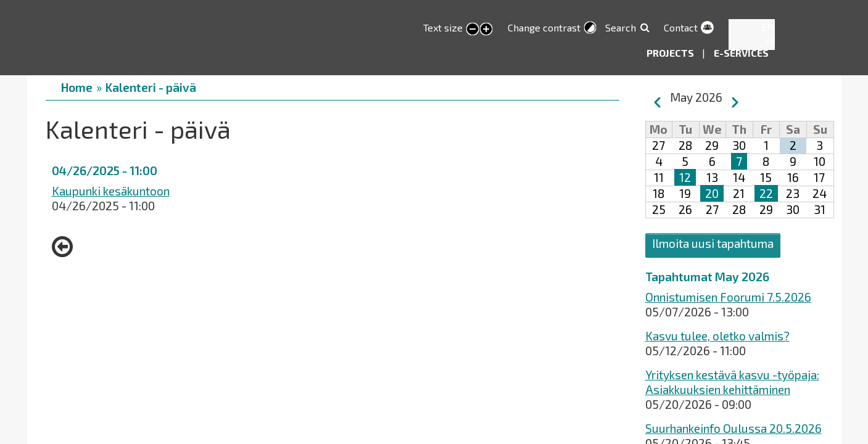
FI (770, 42)
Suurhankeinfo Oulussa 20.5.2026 (734, 428)
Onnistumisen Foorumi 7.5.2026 (728, 297)
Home (77, 87)
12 (685, 177)
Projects (671, 53)
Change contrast (544, 27)
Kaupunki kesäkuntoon (111, 191)
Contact (681, 27)
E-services (741, 53)
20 (712, 193)
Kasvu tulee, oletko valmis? (717, 336)
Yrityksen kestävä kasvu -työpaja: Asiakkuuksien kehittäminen (732, 382)
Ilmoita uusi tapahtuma (713, 243)
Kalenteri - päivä (151, 87)
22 (766, 193)
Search (621, 27)
